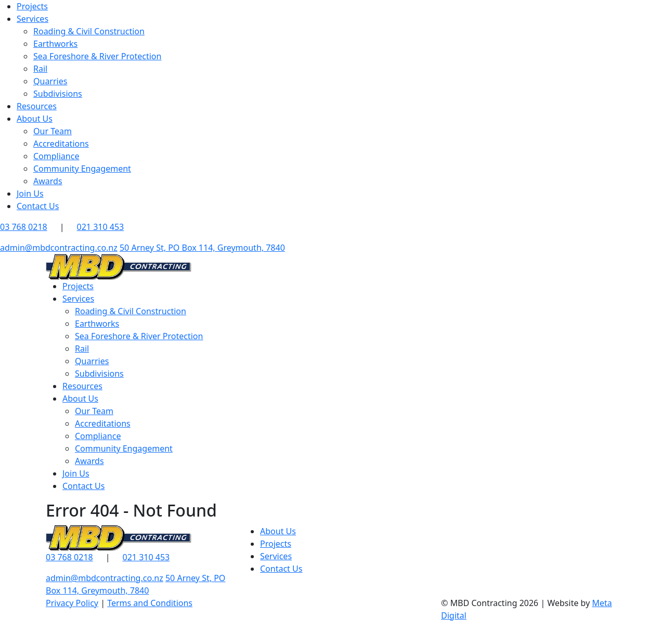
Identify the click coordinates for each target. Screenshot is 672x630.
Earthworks (55, 44)
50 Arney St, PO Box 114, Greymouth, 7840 (202, 248)
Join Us (30, 194)
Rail (40, 69)
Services (33, 19)
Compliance (56, 156)
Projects (32, 6)
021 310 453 (101, 227)
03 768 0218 (69, 557)
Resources (37, 106)
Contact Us (38, 206)
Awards (48, 181)
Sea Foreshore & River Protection (97, 56)
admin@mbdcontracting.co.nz (59, 248)
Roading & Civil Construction (89, 31)
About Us (35, 119)
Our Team (53, 131)
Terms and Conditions (150, 603)
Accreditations (61, 144)
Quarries (50, 81)
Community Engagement (82, 169)
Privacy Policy (72, 603)
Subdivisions (58, 94)
